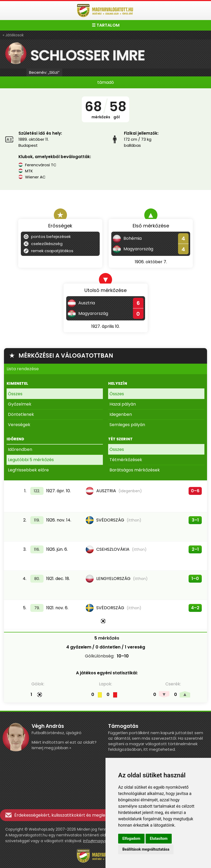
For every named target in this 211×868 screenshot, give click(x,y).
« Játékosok (13, 35)
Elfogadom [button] (131, 838)
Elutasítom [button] (159, 838)
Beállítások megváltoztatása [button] (146, 849)
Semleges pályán (127, 425)
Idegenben (121, 414)
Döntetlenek (21, 414)
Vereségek (19, 425)
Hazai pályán (123, 404)
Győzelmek (20, 404)
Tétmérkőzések (126, 460)
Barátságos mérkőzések (135, 470)
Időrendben (20, 449)
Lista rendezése (23, 369)
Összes (15, 394)
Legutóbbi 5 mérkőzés (31, 460)
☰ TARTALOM (106, 25)
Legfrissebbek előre (28, 470)
